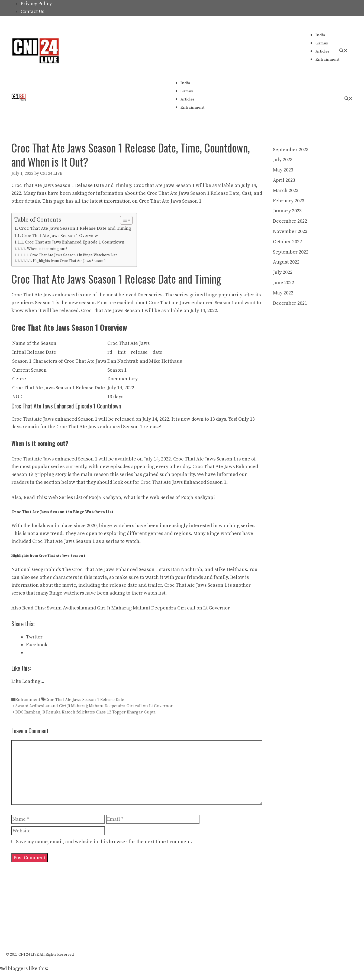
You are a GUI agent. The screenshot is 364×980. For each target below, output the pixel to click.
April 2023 (284, 180)
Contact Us (32, 12)
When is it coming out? (47, 249)
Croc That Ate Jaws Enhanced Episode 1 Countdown (75, 242)
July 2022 (283, 272)
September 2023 (291, 150)
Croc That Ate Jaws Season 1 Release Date (85, 700)
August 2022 (286, 262)
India (320, 35)
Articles (323, 51)
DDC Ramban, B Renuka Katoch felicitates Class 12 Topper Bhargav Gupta (86, 712)
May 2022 (283, 293)
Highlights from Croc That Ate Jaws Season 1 (69, 261)
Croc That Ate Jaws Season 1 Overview (60, 236)
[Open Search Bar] (343, 51)
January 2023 (287, 211)
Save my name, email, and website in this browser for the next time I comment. (104, 842)
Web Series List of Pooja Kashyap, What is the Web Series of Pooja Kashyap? (132, 497)
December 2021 (290, 303)
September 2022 (291, 252)
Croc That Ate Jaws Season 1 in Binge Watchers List (73, 255)
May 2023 (283, 170)
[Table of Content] (126, 220)
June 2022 (284, 283)
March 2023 (286, 191)
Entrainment (327, 59)
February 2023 (289, 201)
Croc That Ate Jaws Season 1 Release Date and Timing (75, 228)
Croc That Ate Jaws (33, 295)
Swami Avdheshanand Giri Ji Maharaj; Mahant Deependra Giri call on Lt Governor (138, 608)
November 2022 (290, 231)
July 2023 (283, 160)
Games (322, 43)
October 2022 (287, 242)
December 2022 (290, 221)
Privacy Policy (36, 4)
